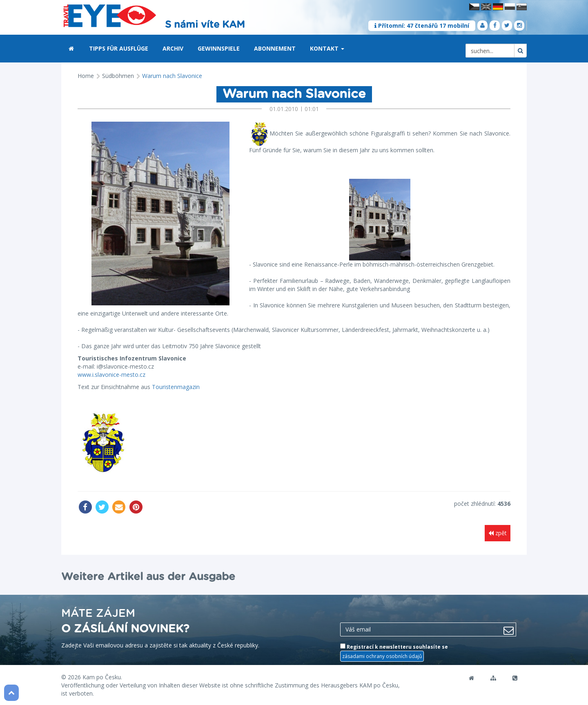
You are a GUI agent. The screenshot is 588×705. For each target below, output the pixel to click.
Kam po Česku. (102, 676)
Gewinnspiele (219, 48)
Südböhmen (118, 76)
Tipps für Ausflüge (119, 48)
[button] (343, 49)
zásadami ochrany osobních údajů (382, 655)
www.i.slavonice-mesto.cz (111, 375)
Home (86, 76)
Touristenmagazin (176, 387)
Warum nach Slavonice (172, 76)
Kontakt (327, 48)
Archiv (173, 48)
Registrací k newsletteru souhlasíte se (394, 652)
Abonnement (275, 48)
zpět (498, 533)
